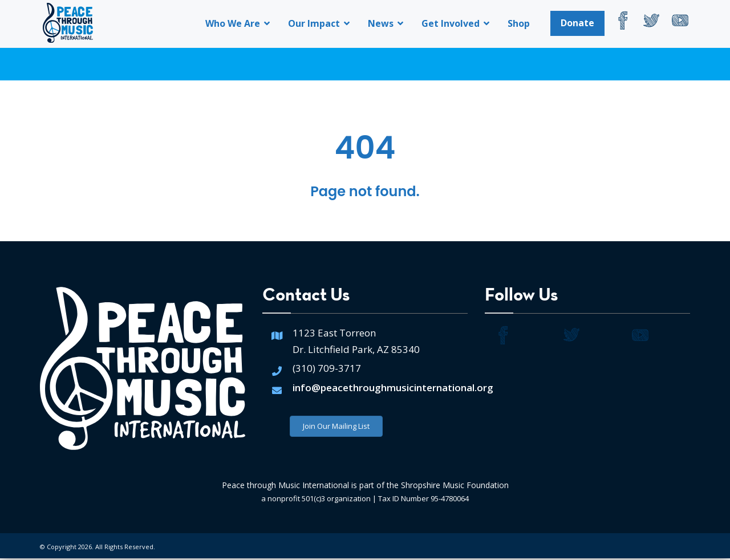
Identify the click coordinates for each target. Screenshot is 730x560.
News (386, 23)
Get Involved (455, 23)
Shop (519, 23)
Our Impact (319, 23)
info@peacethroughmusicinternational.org (393, 389)
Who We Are (238, 23)
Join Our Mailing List (336, 428)
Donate (577, 23)
